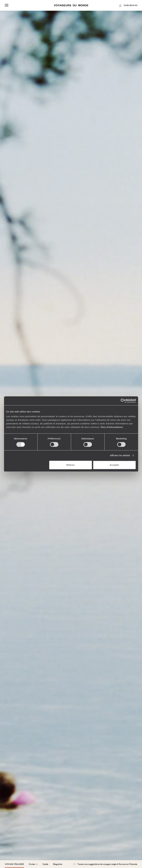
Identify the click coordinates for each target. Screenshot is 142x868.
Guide (45, 864)
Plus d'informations (112, 427)
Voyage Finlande (14, 864)
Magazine (58, 864)
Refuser (70, 465)
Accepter (114, 465)
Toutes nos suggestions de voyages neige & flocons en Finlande (105, 864)
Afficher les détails (120, 455)
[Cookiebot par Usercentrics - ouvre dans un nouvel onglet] (123, 401)
